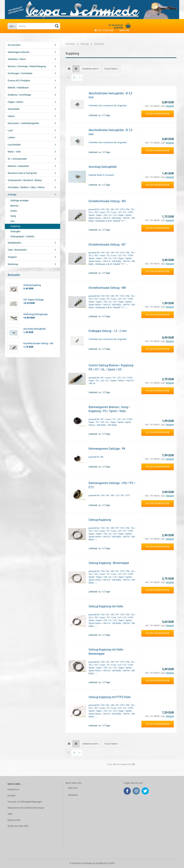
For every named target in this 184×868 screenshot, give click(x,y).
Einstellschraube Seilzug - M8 (107, 288)
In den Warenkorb (158, 114)
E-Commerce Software (81, 863)
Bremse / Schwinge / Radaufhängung (27, 66)
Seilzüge (12, 194)
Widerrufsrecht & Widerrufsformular (26, 808)
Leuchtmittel (14, 145)
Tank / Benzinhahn (17, 250)
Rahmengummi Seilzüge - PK (107, 449)
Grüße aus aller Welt (18, 826)
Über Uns (73, 788)
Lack (10, 130)
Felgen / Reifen (15, 102)
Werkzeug (13, 264)
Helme (11, 116)
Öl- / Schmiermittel (17, 159)
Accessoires (14, 45)
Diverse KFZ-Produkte (19, 81)
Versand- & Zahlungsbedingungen (25, 802)
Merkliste (97, 38)
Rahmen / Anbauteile (18, 166)
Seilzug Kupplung (100, 520)
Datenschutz (14, 820)
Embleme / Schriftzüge (19, 95)
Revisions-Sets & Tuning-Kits (22, 173)
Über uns (124, 30)
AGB (10, 814)
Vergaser (12, 257)
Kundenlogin (120, 38)
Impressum (13, 789)
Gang (13, 216)
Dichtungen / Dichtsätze (20, 73)
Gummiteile (14, 109)
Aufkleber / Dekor (17, 59)
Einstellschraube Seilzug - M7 (107, 245)
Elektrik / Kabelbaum (18, 88)
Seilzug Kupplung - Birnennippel (109, 563)
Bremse (14, 206)
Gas (12, 221)
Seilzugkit (15, 231)
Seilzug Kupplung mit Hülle (106, 606)
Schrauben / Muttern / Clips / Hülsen (26, 187)
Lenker (11, 137)
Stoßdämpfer (14, 243)
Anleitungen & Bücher (19, 52)
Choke (14, 211)
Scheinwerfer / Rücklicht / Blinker (25, 180)
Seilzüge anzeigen (20, 200)
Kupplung (15, 226)
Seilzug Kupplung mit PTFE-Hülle (110, 697)
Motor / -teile (14, 152)
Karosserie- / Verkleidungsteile (23, 123)
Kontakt (11, 796)
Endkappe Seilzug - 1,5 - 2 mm (108, 331)
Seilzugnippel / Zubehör (22, 236)
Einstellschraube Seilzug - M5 (107, 201)
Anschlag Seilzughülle (103, 167)
